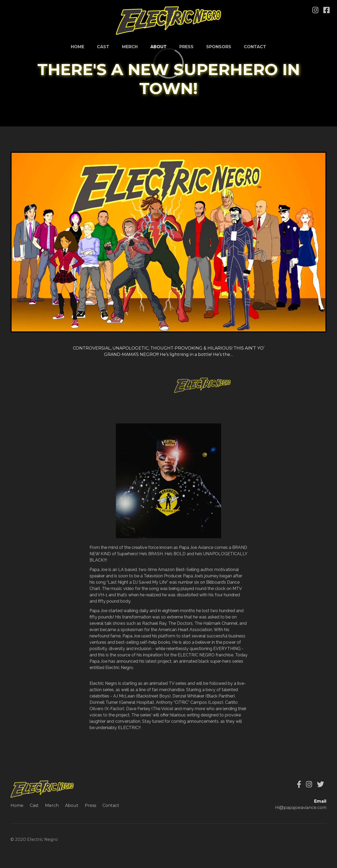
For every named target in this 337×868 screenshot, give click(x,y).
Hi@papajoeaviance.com (301, 808)
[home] (168, 21)
